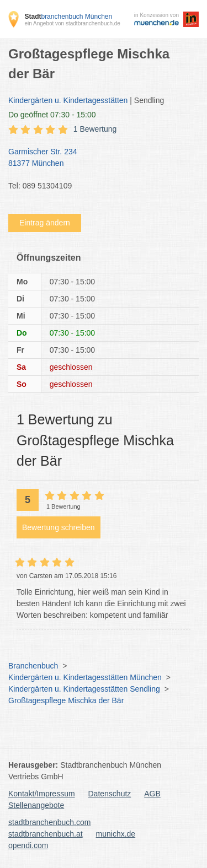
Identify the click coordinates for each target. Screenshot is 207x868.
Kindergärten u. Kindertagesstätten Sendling (84, 689)
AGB (152, 794)
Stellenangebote (36, 805)
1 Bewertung (95, 129)
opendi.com (28, 845)
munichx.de (116, 834)
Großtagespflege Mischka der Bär (66, 700)
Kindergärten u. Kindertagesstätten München (85, 677)
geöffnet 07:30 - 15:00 (52, 115)
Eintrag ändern (45, 223)
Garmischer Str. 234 (98, 158)
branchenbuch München (68, 17)
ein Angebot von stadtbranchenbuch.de (72, 23)
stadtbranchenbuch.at (46, 834)
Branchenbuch (33, 666)
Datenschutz (110, 794)
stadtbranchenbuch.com (49, 822)
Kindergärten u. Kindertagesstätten (68, 100)
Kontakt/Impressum (42, 794)
